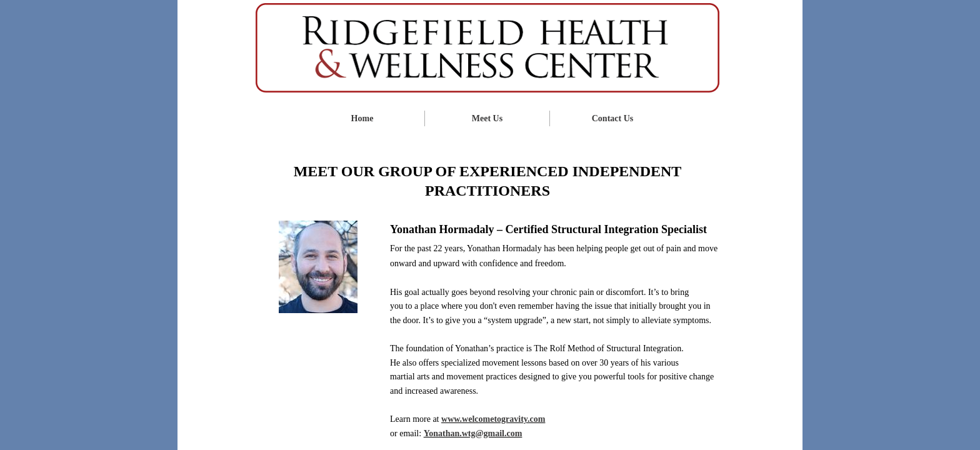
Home (362, 118)
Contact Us (613, 118)
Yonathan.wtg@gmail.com (473, 433)
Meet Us (487, 118)
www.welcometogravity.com (493, 419)
